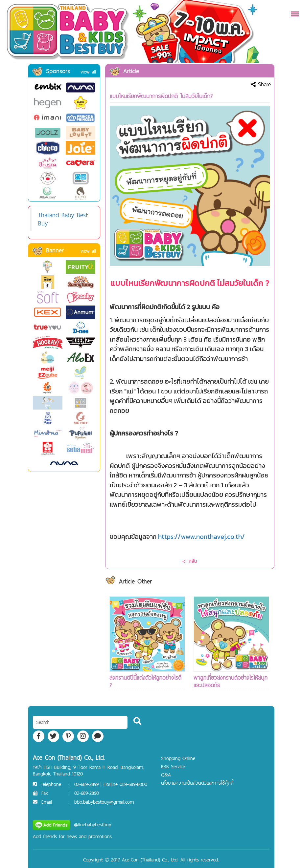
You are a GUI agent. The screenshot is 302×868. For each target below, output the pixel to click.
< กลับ (190, 561)
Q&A (166, 775)
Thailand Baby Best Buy (63, 219)
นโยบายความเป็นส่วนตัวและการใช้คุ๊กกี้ (197, 783)
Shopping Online (178, 758)
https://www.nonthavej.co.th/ (201, 537)
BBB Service (173, 766)
